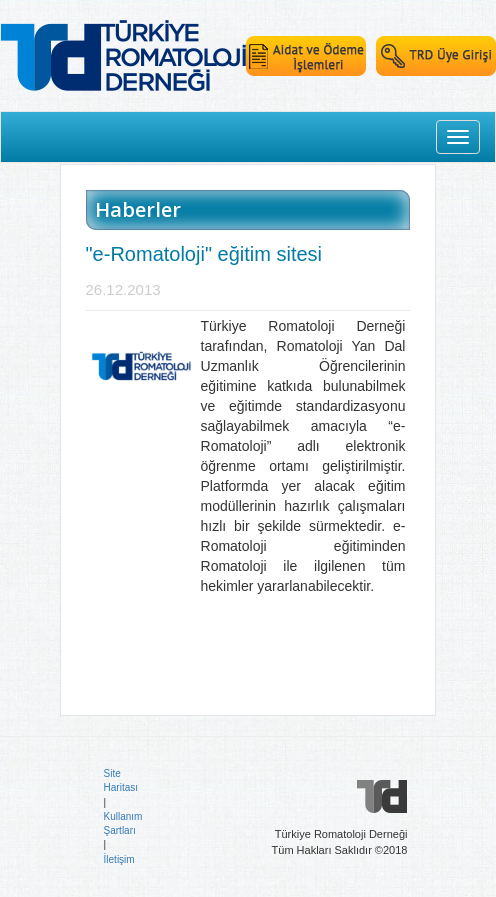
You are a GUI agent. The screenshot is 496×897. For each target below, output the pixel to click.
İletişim (119, 859)
